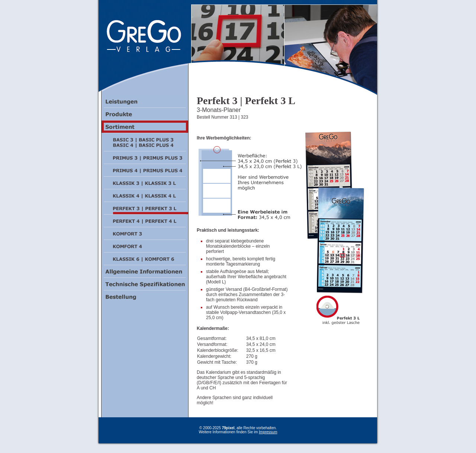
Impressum (268, 432)
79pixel (228, 428)
